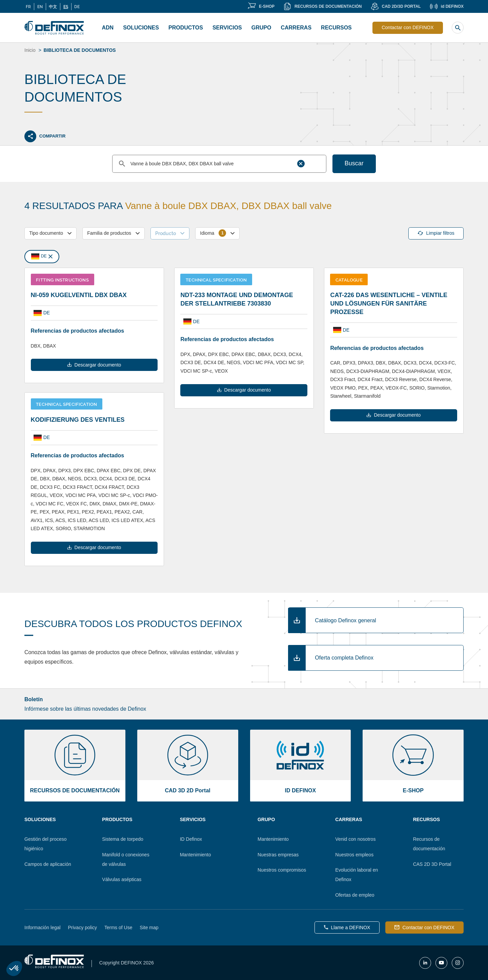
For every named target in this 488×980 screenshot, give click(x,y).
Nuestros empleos (354, 855)
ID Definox (191, 839)
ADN (108, 28)
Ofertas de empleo (355, 895)
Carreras (349, 819)
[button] (14, 968)
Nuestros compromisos (282, 870)
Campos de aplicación (48, 864)
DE (77, 6)
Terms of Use (118, 927)
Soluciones (141, 28)
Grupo (261, 28)
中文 (53, 6)
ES (66, 6)
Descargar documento (94, 365)
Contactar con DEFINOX (408, 27)
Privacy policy (83, 927)
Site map (149, 927)
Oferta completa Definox (344, 658)
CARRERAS (296, 28)
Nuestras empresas (278, 855)
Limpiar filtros (436, 233)
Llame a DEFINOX (347, 927)
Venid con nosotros (355, 839)
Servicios (227, 28)
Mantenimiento (196, 855)
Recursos (336, 28)
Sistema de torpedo (123, 839)
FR (28, 6)
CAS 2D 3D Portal (432, 864)
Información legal (43, 927)
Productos (186, 28)
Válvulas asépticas (122, 879)
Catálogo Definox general (345, 620)
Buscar (354, 163)
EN (40, 6)
